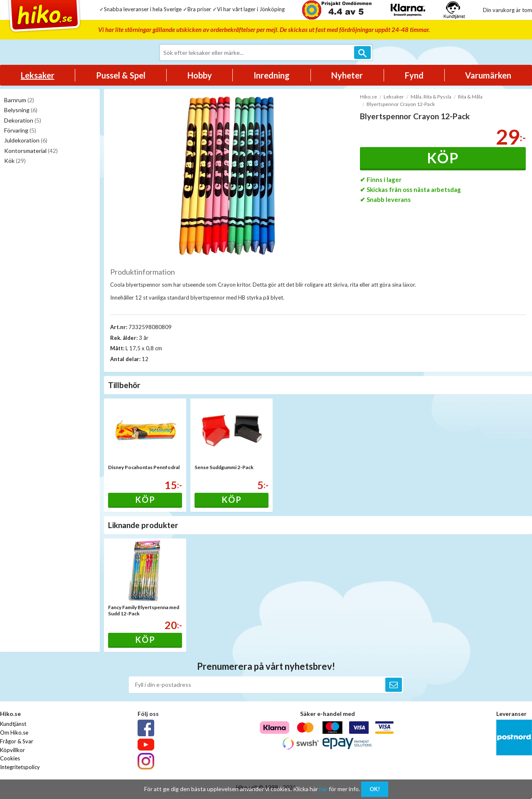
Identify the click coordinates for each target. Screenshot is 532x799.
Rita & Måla (470, 97)
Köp (443, 158)
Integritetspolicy (20, 767)
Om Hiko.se (14, 733)
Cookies (10, 758)
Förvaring (20, 130)
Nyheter (347, 75)
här (323, 789)
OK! (375, 789)
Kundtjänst (13, 724)
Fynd (414, 75)
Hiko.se (368, 97)
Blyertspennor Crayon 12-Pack (401, 104)
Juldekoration (26, 140)
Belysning (21, 110)
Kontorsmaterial (31, 151)
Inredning (272, 75)
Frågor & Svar (17, 741)
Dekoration (23, 120)
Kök (15, 161)
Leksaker (38, 75)
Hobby (200, 75)
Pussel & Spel (121, 75)
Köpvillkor (12, 750)
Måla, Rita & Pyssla (431, 97)
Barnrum (19, 100)
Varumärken (488, 75)
